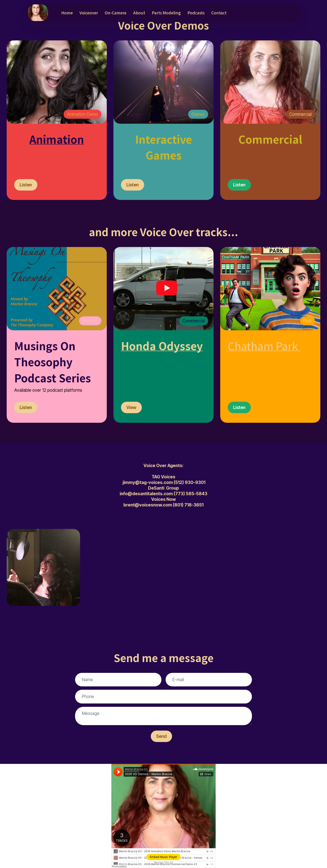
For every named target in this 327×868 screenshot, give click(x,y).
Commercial (300, 114)
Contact (219, 13)
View (131, 407)
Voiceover (89, 13)
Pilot (308, 321)
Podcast (90, 321)
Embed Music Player (163, 857)
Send (161, 736)
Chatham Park (263, 346)
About (139, 13)
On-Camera (116, 13)
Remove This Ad (163, 862)
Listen (26, 185)
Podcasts (196, 13)
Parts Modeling (166, 13)
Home (67, 13)
